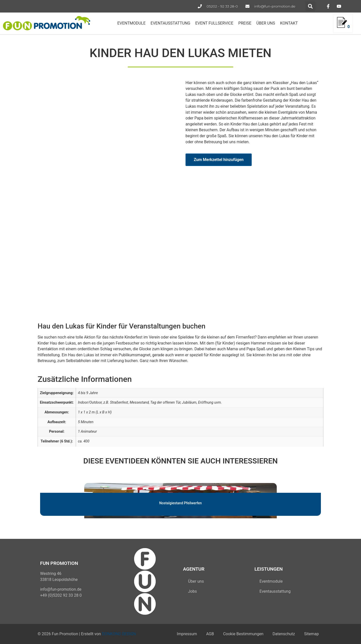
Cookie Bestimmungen (241, 634)
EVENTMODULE (131, 23)
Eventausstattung (275, 591)
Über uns (196, 581)
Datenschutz (282, 634)
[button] (310, 6)
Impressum (183, 634)
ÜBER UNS (266, 23)
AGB (207, 634)
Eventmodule (271, 581)
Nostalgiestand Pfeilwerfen (180, 503)
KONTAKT (289, 23)
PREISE (245, 23)
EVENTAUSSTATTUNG (170, 23)
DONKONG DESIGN (119, 634)
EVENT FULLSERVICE (214, 23)
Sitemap (311, 634)
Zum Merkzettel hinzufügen (219, 160)
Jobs (192, 591)
